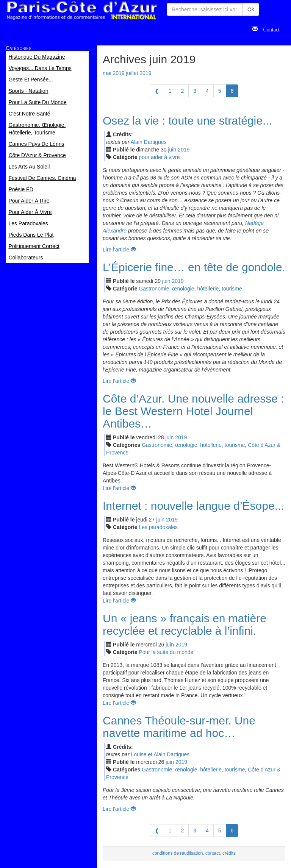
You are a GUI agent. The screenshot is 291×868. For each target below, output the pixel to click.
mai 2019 (114, 73)
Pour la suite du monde (166, 652)
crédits (229, 853)
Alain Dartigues (149, 142)
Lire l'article (119, 250)
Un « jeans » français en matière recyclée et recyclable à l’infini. (185, 624)
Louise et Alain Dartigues (160, 754)
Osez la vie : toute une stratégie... (187, 121)
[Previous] (157, 91)
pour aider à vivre (159, 157)
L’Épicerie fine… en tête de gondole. (194, 267)
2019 (184, 150)
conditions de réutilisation (178, 853)
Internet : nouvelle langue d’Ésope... (193, 506)
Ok (251, 9)
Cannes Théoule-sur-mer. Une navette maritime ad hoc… (179, 727)
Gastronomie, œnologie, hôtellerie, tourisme (190, 289)
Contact (269, 29)
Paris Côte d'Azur (81, 10)
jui (172, 150)
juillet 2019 (138, 73)
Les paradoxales (158, 527)
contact (213, 853)
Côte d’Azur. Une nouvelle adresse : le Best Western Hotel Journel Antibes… (193, 411)
